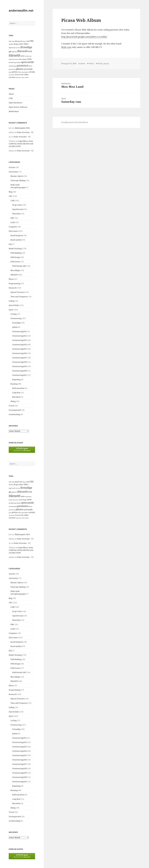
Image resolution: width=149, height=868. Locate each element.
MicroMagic (15, 270)
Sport (11, 310)
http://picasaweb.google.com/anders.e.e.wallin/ (84, 37)
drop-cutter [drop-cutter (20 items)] (18, 44)
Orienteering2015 (20, 349)
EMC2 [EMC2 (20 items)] (26, 44)
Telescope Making (18, 180)
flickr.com (66, 47)
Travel (11, 406)
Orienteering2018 (20, 362)
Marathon (16, 397)
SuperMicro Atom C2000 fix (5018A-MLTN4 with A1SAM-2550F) (21, 144)
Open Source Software (18, 107)
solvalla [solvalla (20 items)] (32, 72)
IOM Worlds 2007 (19, 266)
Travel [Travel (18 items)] (17, 75)
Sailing (12, 301)
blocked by (22, 449)
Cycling (14, 314)
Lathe (13, 222)
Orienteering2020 (20, 371)
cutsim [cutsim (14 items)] (11, 44)
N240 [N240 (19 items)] (29, 59)
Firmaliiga (17, 323)
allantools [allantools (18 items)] (18, 41)
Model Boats (14, 111)
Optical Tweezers (18, 292)
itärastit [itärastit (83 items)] (14, 55)
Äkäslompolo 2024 (22, 128)
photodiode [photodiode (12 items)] (12, 69)
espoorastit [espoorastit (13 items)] (12, 48)
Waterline (16, 214)
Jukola (15, 327)
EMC (12, 218)
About (11, 94)
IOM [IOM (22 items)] (30, 51)
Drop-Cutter (17, 205)
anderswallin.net (21, 10)
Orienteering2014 (20, 345)
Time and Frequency (19, 297)
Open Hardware (16, 103)
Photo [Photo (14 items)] (30, 66)
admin (83, 64)
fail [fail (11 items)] (17, 48)
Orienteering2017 (20, 358)
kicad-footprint (17, 235)
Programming (15, 283)
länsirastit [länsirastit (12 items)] (16, 59)
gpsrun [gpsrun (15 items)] (14, 52)
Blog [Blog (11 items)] (24, 41)
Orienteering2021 (20, 375)
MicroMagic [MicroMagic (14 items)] (23, 59)
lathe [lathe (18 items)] (23, 56)
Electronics (13, 231)
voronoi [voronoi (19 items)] (12, 77)
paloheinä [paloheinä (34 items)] (22, 66)
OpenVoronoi (18, 209)
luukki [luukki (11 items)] (11, 59)
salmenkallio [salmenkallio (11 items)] (25, 72)
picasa (106, 64)
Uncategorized (15, 410)
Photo (11, 279)
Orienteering (16, 318)
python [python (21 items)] (15, 72)
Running (14, 384)
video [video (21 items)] (26, 74)
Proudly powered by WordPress (75, 122)
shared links (14, 305)
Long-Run (16, 393)
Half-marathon (18, 388)
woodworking (14, 414)
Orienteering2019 (20, 366)
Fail (10, 244)
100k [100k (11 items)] (13, 41)
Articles (12, 167)
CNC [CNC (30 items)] (32, 41)
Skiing (13, 401)
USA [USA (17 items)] (22, 75)
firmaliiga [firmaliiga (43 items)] (26, 47)
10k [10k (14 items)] (10, 41)
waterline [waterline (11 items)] (18, 77)
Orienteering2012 (20, 336)
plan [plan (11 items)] (10, 72)
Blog (11, 192)
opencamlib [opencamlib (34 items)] (27, 62)
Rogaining (16, 379)
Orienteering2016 (20, 353)
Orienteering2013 (20, 340)
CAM (11, 98)
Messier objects (17, 176)
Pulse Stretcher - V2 (25, 132)
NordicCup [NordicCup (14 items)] (12, 62)
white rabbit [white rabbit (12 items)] (25, 77)
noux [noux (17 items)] (18, 62)
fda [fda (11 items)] (19, 48)
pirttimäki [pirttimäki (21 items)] (28, 69)
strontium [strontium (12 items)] (12, 75)
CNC (10, 196)
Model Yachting (15, 249)
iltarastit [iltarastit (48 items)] (22, 51)
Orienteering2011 (20, 331)
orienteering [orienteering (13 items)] (13, 66)
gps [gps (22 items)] (10, 51)
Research (13, 288)
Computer (13, 227)
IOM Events (15, 262)
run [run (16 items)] (19, 72)
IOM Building (16, 253)
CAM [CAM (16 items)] (27, 41)
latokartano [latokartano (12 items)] (28, 56)
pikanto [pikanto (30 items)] (20, 69)
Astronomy (13, 172)
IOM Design (15, 257)
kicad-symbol (16, 240)
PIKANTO (14, 275)
